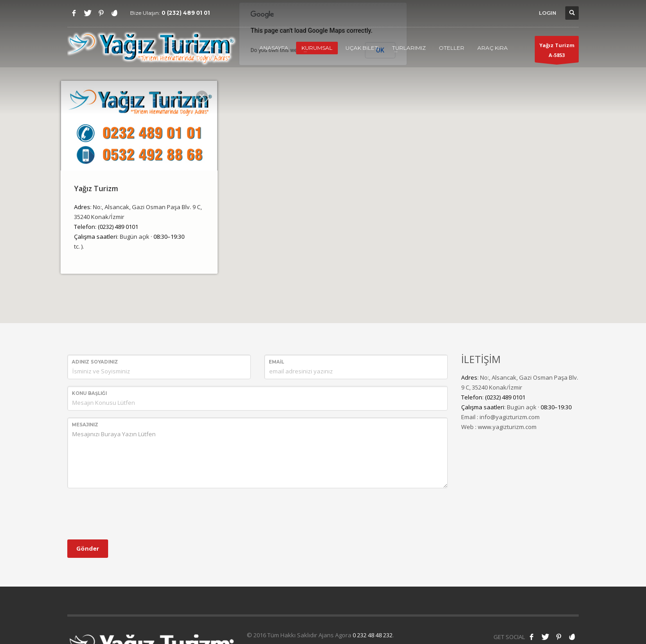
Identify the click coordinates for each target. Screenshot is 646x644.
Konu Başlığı (89, 393)
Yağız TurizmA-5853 (557, 52)
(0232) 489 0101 (118, 227)
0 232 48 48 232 (373, 635)
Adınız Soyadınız (95, 362)
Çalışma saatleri (96, 237)
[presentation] (135, 513)
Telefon (85, 227)
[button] (323, 156)
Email (276, 362)
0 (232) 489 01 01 (186, 13)
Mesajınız (85, 425)
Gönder (88, 548)
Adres (82, 207)
